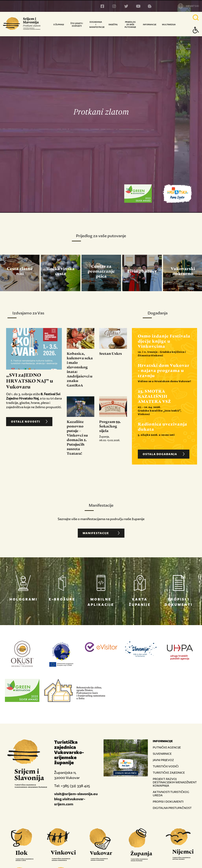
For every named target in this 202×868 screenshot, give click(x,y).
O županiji (59, 25)
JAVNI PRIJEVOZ (163, 760)
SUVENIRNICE (162, 754)
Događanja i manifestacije (97, 25)
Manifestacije (102, 533)
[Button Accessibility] (196, 37)
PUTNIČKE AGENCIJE (167, 747)
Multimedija (169, 25)
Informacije (150, 25)
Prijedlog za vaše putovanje (130, 25)
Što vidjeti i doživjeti (77, 25)
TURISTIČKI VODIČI (166, 766)
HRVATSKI (192, 6)
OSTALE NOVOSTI (30, 422)
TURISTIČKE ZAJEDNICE (169, 773)
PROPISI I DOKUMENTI (168, 802)
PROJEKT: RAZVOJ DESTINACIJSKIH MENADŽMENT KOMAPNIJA (175, 782)
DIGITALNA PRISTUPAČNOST (172, 808)
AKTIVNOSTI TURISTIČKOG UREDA (171, 794)
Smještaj (113, 25)
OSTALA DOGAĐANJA (164, 454)
